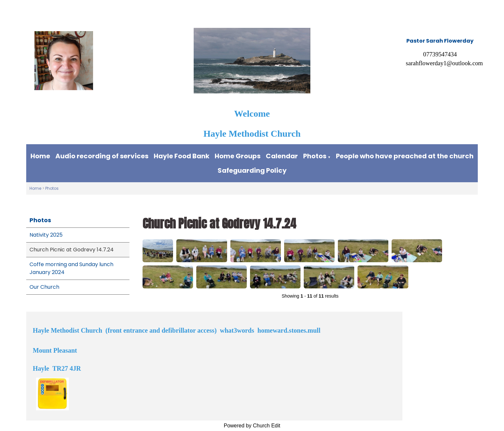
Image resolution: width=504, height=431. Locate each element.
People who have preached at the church (405, 156)
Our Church (44, 287)
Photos (315, 156)
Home (40, 156)
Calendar (282, 156)
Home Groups (238, 156)
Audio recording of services (102, 156)
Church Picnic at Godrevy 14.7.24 (72, 250)
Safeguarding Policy (252, 170)
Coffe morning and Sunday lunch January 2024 (71, 268)
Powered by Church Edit (252, 426)
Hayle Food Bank (182, 156)
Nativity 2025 (46, 235)
